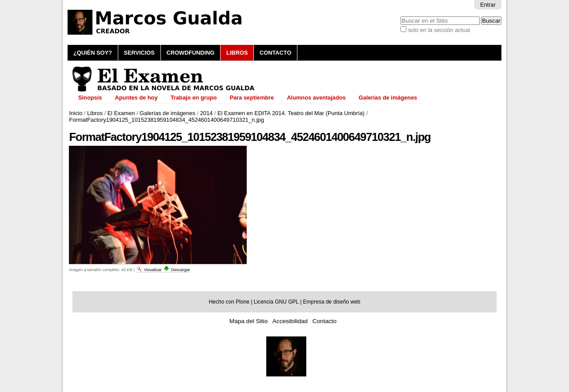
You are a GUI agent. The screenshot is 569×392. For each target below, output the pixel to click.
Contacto (275, 53)
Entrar (488, 5)
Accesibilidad (290, 321)
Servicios (139, 53)
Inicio (76, 113)
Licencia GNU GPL (276, 302)
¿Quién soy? (93, 53)
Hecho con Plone (229, 302)
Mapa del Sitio (248, 321)
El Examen (121, 113)
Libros (237, 53)
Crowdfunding (190, 53)
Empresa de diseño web (332, 302)
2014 (206, 113)
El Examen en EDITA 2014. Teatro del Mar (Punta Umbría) (291, 113)
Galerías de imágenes (167, 113)
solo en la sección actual (439, 30)
